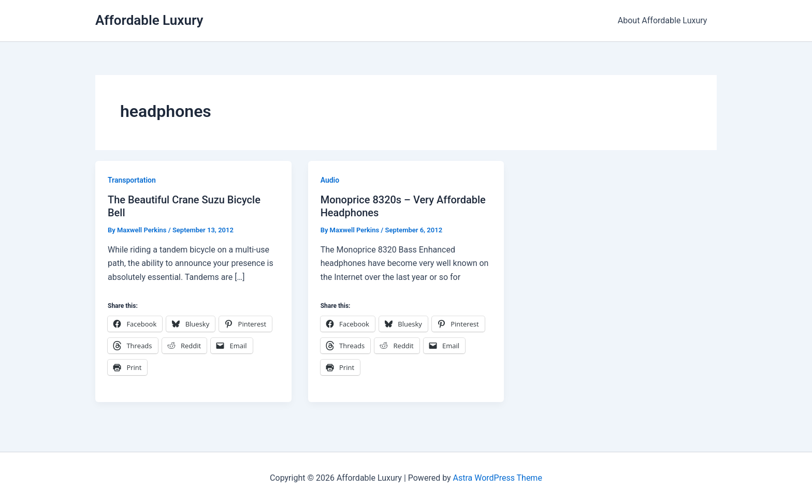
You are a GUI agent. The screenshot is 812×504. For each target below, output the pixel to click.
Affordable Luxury (149, 20)
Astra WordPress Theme (497, 478)
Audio (330, 180)
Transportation (132, 180)
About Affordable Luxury (664, 20)
